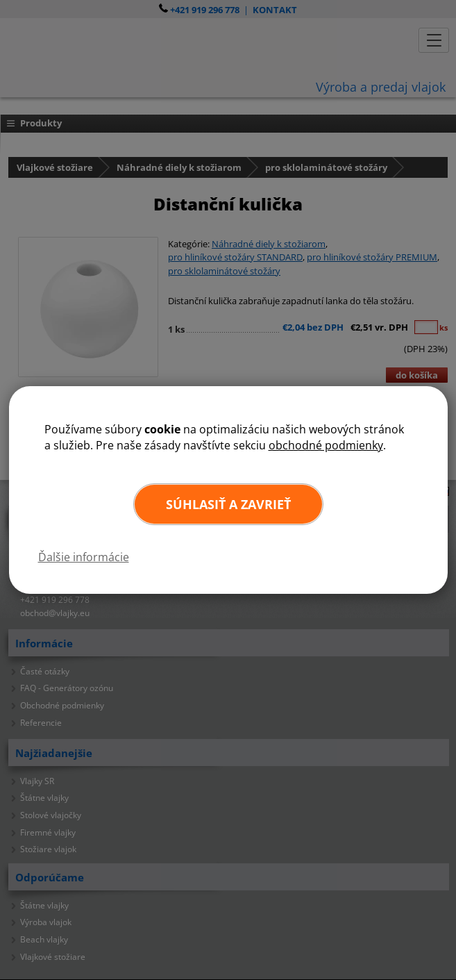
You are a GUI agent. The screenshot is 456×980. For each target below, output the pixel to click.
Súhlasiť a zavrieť (228, 504)
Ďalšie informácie (84, 557)
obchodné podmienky (326, 445)
